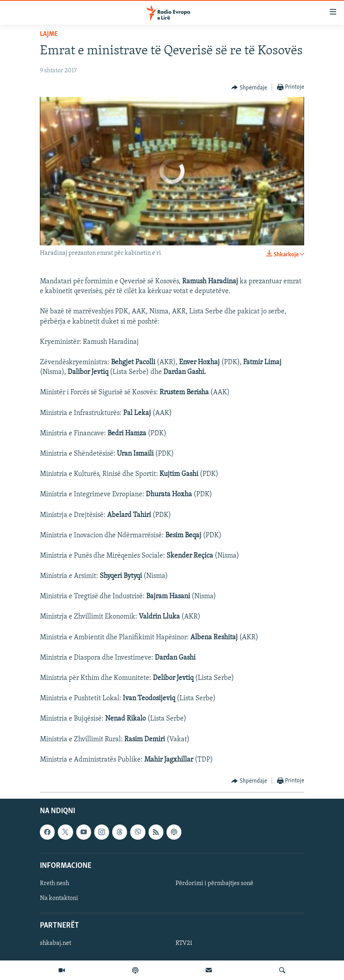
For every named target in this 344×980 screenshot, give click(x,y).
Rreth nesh (55, 883)
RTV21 (184, 943)
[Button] (249, 88)
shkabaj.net (56, 943)
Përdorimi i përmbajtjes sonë (214, 883)
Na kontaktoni (59, 898)
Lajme (49, 34)
